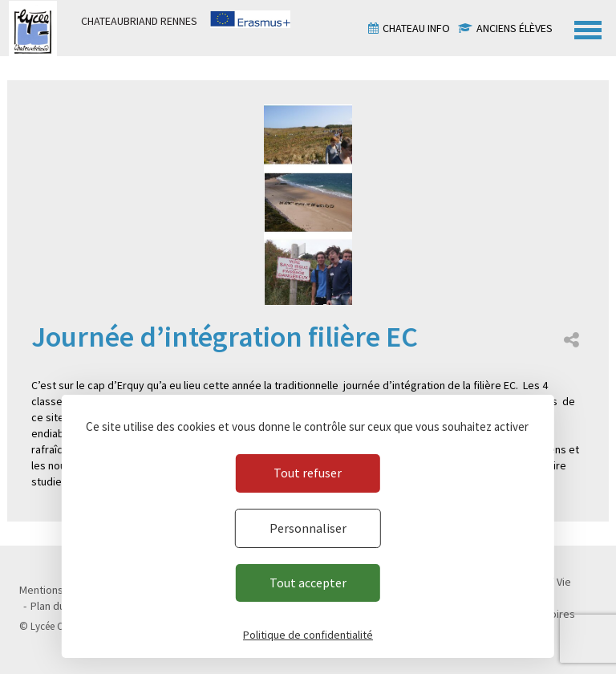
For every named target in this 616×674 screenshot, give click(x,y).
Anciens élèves (515, 28)
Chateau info (416, 28)
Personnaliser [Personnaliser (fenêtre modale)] (308, 528)
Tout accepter (308, 583)
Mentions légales (60, 590)
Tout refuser (308, 473)
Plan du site (58, 606)
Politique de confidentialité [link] (308, 635)
